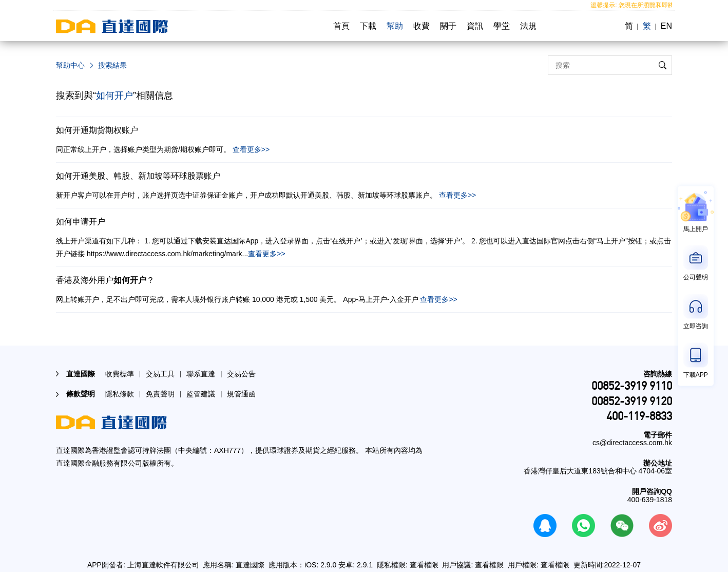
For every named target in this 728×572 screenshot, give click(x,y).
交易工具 (160, 374)
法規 (528, 26)
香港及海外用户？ (105, 280)
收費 (422, 26)
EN (666, 26)
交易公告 (241, 374)
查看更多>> (251, 149)
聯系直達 (201, 374)
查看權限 (424, 565)
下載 (368, 26)
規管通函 (241, 394)
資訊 (475, 26)
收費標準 (120, 374)
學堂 (502, 26)
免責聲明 (160, 394)
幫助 (395, 26)
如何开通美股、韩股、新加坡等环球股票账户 (138, 176)
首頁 (341, 26)
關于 (448, 26)
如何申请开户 (81, 222)
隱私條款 (120, 394)
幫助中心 (70, 65)
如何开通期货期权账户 (97, 130)
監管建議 (201, 394)
